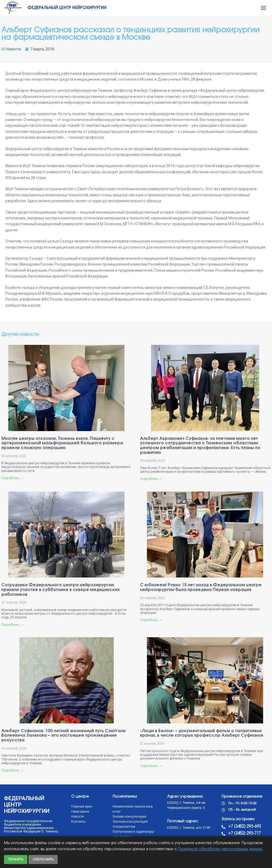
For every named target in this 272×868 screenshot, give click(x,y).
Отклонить (43, 860)
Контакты (78, 822)
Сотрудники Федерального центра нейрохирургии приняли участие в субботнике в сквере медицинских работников (61, 590)
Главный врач (82, 806)
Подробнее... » (12, 478)
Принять (16, 860)
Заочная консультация (130, 822)
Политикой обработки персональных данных (220, 849)
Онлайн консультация (129, 817)
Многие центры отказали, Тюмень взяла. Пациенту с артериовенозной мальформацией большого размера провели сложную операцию (62, 443)
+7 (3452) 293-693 (245, 827)
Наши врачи (80, 811)
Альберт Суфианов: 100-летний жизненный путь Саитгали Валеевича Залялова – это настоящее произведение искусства (63, 736)
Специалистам (124, 827)
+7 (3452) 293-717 (245, 834)
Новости (14, 49)
